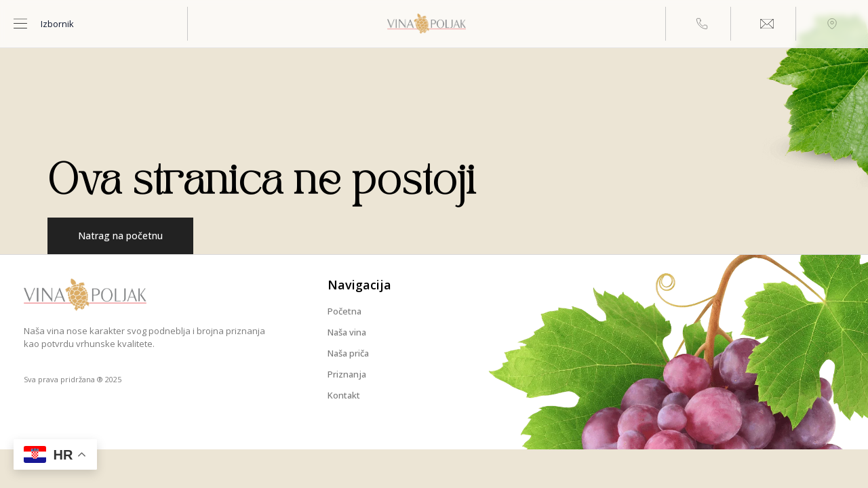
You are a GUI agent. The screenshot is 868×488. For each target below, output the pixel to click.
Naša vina (347, 332)
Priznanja (347, 374)
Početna (344, 311)
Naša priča (348, 353)
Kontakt (344, 395)
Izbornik (57, 24)
